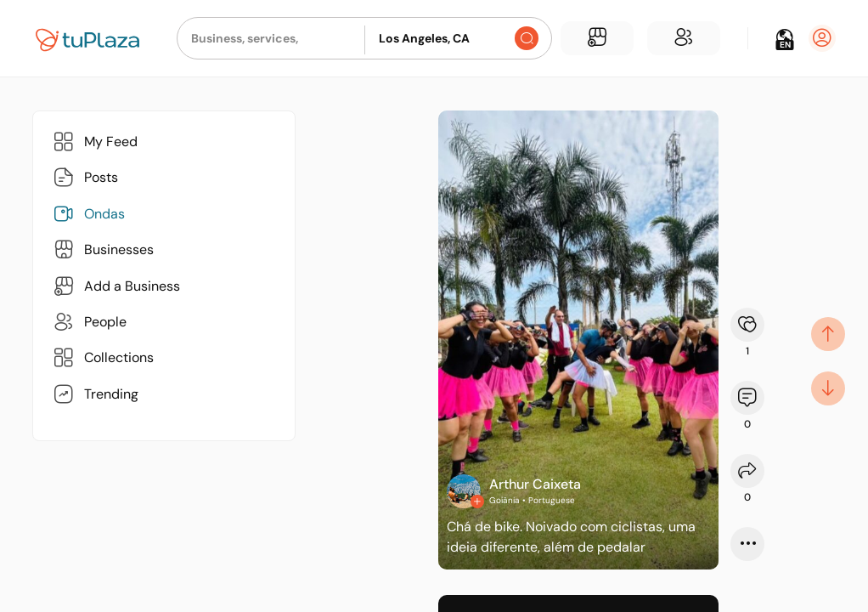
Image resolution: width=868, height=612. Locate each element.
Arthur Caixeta (535, 484)
